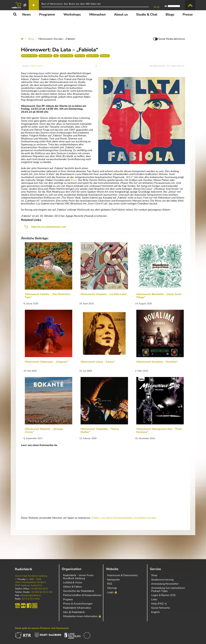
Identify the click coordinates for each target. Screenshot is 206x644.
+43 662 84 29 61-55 (41, 592)
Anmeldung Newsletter (165, 584)
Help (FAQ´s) (159, 604)
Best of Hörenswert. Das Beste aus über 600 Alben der (71, 4)
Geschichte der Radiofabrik (79, 591)
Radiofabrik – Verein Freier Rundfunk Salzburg (78, 577)
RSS (110, 584)
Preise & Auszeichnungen (78, 604)
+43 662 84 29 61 (39, 589)
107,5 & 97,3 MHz (31, 599)
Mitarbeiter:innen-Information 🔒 (82, 616)
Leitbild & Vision (73, 583)
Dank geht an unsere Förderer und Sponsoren (42, 628)
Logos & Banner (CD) (163, 595)
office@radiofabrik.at (30, 595)
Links (154, 599)
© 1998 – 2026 (34, 579)
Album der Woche (29, 56)
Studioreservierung (162, 580)
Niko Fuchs (37, 66)
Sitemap (112, 588)
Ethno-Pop (80, 56)
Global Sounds (45, 56)
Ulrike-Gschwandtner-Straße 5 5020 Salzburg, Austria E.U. (30, 584)
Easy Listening (67, 56)
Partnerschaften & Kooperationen (82, 595)
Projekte (68, 599)
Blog (31, 39)
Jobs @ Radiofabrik (74, 612)
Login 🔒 (112, 592)
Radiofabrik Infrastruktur (77, 608)
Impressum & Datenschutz (122, 575)
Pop (56, 56)
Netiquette (113, 580)
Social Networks (161, 608)
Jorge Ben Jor (93, 56)
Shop (154, 575)
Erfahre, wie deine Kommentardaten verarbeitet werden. (124, 518)
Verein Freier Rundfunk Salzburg (31, 576)
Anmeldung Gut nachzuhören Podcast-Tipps (168, 589)
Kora (74, 180)
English (155, 612)
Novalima (105, 56)
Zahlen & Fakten (72, 587)
